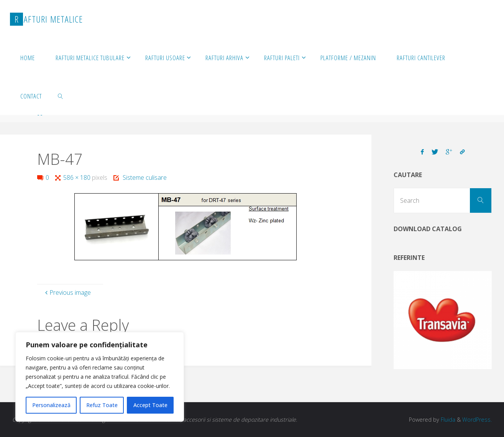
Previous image (67, 292)
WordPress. (477, 420)
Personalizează (51, 405)
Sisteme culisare (145, 177)
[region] (100, 377)
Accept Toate (150, 405)
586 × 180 (78, 177)
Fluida (447, 420)
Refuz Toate (102, 405)
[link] (61, 96)
